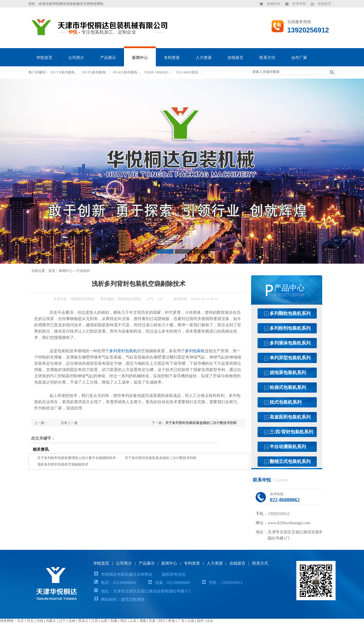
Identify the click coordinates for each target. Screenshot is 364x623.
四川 (162, 621)
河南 (40, 621)
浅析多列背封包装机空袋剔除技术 (63, 464)
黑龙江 (83, 621)
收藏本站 (274, 4)
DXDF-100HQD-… (159, 72)
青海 (171, 621)
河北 (30, 621)
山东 (133, 621)
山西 (104, 621)
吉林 (72, 621)
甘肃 (152, 621)
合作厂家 (299, 58)
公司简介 (76, 58)
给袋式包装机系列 (288, 387)
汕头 (210, 621)
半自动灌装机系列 (288, 447)
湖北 (123, 621)
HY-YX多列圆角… (64, 72)
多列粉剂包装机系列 (290, 328)
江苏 (95, 621)
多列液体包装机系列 (290, 343)
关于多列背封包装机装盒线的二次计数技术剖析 (201, 423)
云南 (191, 621)
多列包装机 (195, 351)
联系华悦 (299, 4)
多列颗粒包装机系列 (290, 313)
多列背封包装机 (123, 351)
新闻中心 (140, 58)
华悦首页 (44, 58)
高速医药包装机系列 (290, 417)
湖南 (143, 621)
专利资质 (172, 58)
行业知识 (83, 271)
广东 (181, 621)
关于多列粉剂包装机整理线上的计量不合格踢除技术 (76, 458)
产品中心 (289, 288)
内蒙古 (51, 621)
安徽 (114, 621)
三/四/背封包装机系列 (291, 432)
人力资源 (204, 58)
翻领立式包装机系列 (290, 461)
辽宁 (62, 621)
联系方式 (267, 58)
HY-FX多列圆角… (96, 72)
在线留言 (324, 4)
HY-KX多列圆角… (127, 72)
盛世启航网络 (133, 600)
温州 (200, 621)
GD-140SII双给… (189, 72)
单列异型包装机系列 (290, 358)
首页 (52, 271)
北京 (20, 621)
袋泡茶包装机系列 (288, 373)
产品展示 (108, 58)
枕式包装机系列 (286, 402)
